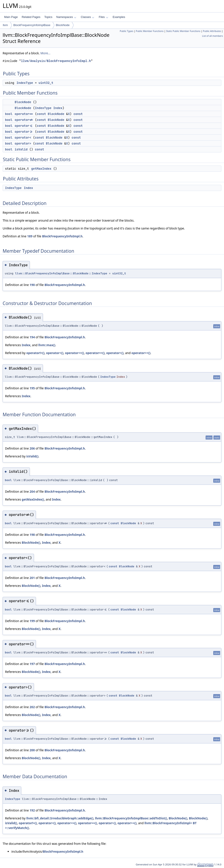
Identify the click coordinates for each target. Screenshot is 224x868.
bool (9, 114)
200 (32, 750)
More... (45, 53)
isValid (21, 149)
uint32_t (46, 83)
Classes (87, 17)
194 (32, 337)
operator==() (95, 353)
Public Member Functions (150, 31)
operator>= (24, 132)
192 (32, 810)
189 (30, 236)
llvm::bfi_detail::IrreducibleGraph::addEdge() (60, 818)
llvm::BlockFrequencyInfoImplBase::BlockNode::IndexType (61, 273)
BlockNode (63, 25)
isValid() (32, 456)
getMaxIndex (41, 169)
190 (32, 285)
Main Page (11, 17)
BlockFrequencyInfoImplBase (32, 25)
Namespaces (66, 17)
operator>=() (141, 353)
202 (32, 707)
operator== (24, 114)
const (41, 114)
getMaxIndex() (33, 499)
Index (58, 108)
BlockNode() (31, 542)
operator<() (55, 353)
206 (32, 448)
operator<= (24, 126)
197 (32, 664)
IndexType (25, 83)
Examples (119, 17)
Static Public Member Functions (183, 31)
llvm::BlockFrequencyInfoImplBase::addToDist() (131, 818)
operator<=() (74, 353)
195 (32, 388)
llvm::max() (47, 345)
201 (32, 578)
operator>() (115, 353)
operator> (23, 143)
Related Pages (31, 17)
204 (32, 491)
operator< (23, 138)
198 (32, 535)
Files (103, 17)
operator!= (24, 120)
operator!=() (35, 353)
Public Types (127, 31)
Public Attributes (212, 31)
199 (32, 621)
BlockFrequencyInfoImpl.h (62, 236)
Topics (48, 17)
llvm (5, 25)
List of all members (213, 36)
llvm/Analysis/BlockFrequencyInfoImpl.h (56, 61)
